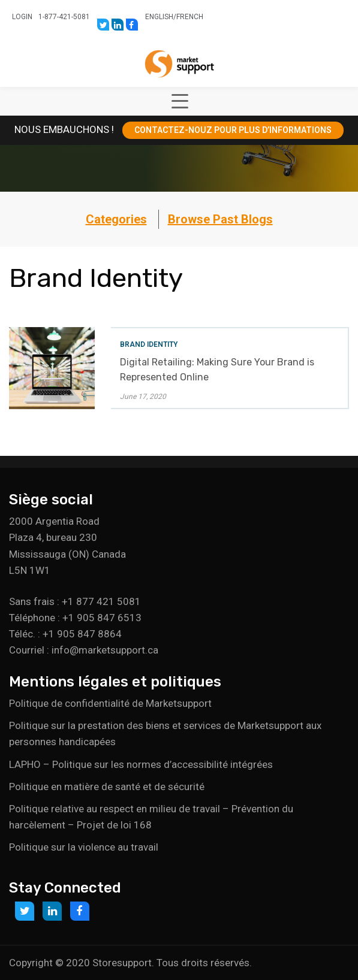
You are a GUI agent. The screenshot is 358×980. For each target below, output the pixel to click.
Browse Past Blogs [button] (220, 219)
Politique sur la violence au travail (84, 847)
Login (22, 17)
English (159, 17)
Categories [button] (116, 219)
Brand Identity (149, 344)
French (190, 17)
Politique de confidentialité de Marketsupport (110, 703)
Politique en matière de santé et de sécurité (107, 787)
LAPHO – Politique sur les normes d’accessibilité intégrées (141, 764)
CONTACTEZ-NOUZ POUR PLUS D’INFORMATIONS (233, 130)
